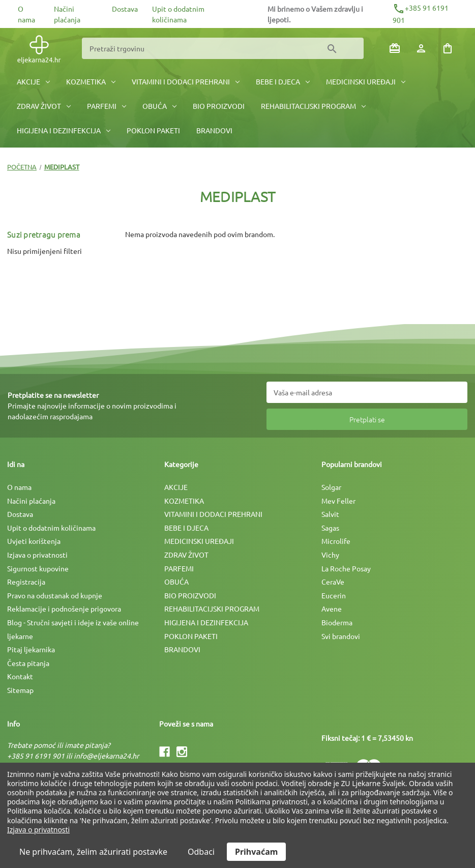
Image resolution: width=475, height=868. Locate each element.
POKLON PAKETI (153, 130)
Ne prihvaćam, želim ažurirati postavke (93, 852)
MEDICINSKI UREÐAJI (366, 81)
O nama (19, 487)
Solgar (331, 487)
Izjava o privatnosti (37, 555)
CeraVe (333, 582)
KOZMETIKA (91, 81)
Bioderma (337, 622)
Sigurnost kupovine (38, 568)
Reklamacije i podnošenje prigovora (64, 609)
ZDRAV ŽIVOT (44, 106)
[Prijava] (421, 48)
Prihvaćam (256, 852)
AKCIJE (33, 81)
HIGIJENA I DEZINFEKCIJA (64, 130)
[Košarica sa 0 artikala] (448, 48)
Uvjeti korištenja (34, 541)
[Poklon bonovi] (395, 48)
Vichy (330, 555)
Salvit (330, 514)
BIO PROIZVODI (219, 106)
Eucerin (334, 595)
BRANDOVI (214, 130)
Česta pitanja (28, 663)
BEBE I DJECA (283, 81)
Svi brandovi (341, 636)
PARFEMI (107, 106)
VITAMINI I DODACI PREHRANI (186, 81)
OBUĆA (159, 106)
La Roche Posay (346, 568)
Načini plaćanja (31, 501)
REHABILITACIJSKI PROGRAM (313, 106)
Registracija (26, 582)
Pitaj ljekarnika (31, 649)
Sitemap (20, 690)
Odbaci (201, 852)
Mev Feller (338, 501)
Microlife (336, 541)
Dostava (125, 9)
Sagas (330, 528)
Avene (332, 609)
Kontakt (20, 676)
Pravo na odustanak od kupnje (55, 595)
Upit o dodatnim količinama (51, 528)
